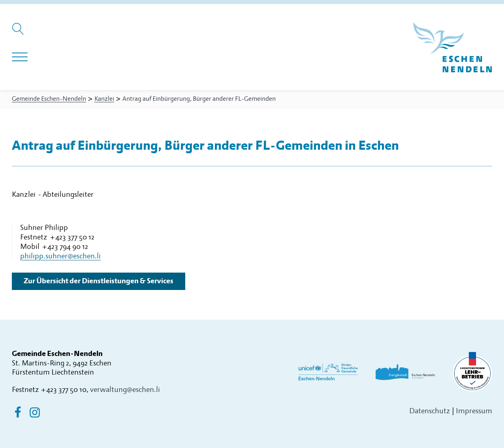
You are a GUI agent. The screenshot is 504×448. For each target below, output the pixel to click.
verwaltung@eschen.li (125, 390)
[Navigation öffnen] (20, 57)
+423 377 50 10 (64, 390)
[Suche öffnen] (19, 33)
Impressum (474, 411)
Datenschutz (430, 411)
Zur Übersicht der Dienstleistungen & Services (99, 281)
